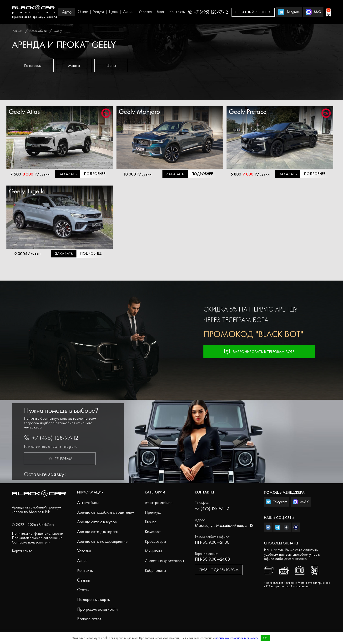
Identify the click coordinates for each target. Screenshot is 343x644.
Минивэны (153, 551)
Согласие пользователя (31, 542)
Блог (161, 12)
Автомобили (88, 502)
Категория (33, 65)
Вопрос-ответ (89, 619)
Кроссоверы (155, 541)
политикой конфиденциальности (237, 638)
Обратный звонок (253, 12)
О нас (83, 12)
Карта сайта (22, 551)
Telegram (60, 459)
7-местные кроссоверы (164, 561)
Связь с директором (219, 570)
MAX (301, 502)
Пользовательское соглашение (37, 538)
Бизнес (151, 522)
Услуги (98, 12)
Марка (74, 65)
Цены (113, 12)
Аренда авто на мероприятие (102, 541)
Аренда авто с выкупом (97, 522)
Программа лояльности (97, 609)
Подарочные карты (94, 599)
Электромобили (159, 502)
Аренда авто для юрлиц (98, 531)
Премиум (153, 512)
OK (265, 638)
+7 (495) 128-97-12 (208, 12)
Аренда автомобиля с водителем (106, 512)
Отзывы (84, 580)
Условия (145, 12)
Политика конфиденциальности (38, 533)
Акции (128, 12)
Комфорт (153, 531)
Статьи (83, 590)
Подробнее (95, 174)
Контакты (177, 12)
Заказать (68, 174)
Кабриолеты (155, 570)
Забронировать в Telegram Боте (259, 352)
